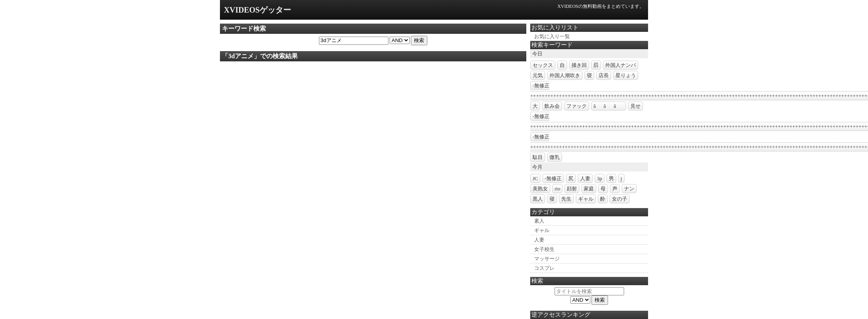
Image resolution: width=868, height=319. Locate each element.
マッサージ (547, 259)
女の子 (620, 199)
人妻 (585, 178)
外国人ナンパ (621, 65)
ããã (609, 106)
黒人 (538, 199)
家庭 (589, 189)
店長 (604, 75)
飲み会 (552, 106)
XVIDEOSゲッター (257, 10)
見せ (635, 106)
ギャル (586, 199)
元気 (538, 75)
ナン (629, 189)
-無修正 (553, 178)
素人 (539, 221)
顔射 (572, 189)
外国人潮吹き (565, 75)
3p (600, 178)
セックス (543, 65)
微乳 (555, 157)
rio (557, 189)
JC (535, 178)
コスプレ (544, 268)
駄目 (538, 157)
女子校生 (544, 249)
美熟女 (540, 189)
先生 (566, 199)
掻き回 (579, 65)
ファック (577, 106)
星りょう (626, 75)
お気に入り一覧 (552, 36)
